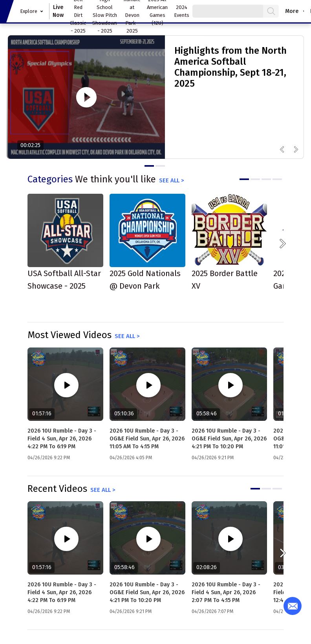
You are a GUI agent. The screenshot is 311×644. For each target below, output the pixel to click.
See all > (172, 180)
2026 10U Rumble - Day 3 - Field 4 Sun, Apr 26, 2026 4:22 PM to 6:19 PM (62, 439)
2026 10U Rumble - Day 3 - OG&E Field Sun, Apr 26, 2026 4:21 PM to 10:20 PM (229, 439)
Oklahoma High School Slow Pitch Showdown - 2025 (105, 11)
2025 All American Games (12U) (157, 11)
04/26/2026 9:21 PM (213, 458)
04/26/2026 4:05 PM (131, 458)
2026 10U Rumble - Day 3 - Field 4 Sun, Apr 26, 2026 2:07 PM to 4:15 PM (226, 592)
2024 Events (182, 11)
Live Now (58, 11)
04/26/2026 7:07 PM (212, 611)
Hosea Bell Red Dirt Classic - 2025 (78, 11)
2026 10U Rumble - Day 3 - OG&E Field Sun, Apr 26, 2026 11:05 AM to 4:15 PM (147, 439)
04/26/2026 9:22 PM (49, 458)
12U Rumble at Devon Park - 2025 (132, 11)
